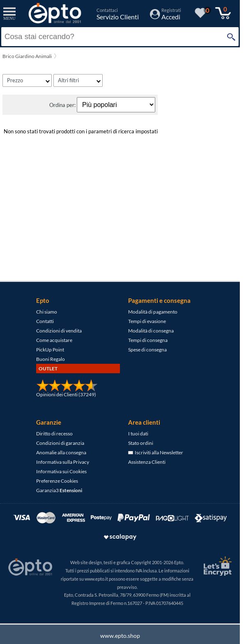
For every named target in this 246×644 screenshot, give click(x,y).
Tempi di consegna (148, 340)
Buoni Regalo (51, 359)
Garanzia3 (59, 490)
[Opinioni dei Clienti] (67, 390)
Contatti (45, 321)
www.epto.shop (120, 636)
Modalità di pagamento (153, 312)
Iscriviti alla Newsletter (156, 452)
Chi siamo (47, 312)
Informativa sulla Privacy (63, 462)
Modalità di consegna (151, 331)
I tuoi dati (138, 434)
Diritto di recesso (54, 434)
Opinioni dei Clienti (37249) (66, 394)
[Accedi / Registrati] (166, 17)
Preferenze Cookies (57, 481)
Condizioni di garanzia (60, 443)
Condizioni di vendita (59, 331)
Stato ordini (141, 443)
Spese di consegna (147, 350)
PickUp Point (50, 350)
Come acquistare (54, 340)
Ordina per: (63, 105)
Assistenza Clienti (147, 462)
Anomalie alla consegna (61, 452)
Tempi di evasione (147, 321)
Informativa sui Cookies (61, 471)
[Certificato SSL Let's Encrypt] (216, 566)
